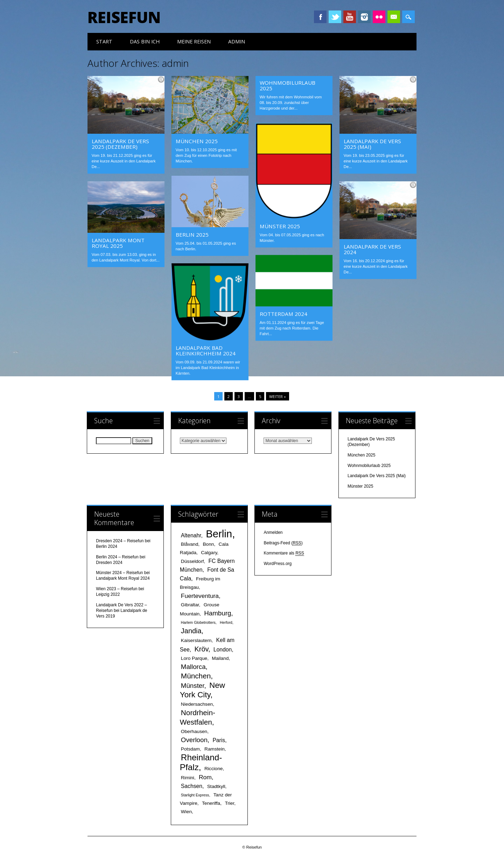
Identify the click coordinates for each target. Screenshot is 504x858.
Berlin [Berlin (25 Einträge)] (219, 534)
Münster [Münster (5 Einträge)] (193, 686)
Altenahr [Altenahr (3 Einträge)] (191, 535)
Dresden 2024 (109, 563)
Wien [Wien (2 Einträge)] (186, 812)
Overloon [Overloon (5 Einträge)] (194, 740)
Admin (237, 41)
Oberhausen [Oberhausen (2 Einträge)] (194, 731)
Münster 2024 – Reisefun (119, 573)
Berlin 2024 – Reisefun (117, 557)
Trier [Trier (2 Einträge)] (229, 803)
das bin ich (145, 41)
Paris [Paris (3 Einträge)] (219, 740)
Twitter (335, 17)
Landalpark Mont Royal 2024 (123, 578)
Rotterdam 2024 (283, 314)
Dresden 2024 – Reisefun (120, 541)
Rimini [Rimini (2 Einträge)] (188, 778)
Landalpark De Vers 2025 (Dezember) (120, 144)
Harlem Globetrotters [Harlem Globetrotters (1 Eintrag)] (198, 622)
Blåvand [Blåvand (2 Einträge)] (190, 544)
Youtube (350, 17)
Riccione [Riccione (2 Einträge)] (214, 769)
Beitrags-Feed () (283, 543)
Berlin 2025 (192, 235)
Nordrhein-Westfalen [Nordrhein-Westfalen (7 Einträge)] (198, 717)
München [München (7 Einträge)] (196, 676)
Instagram (364, 17)
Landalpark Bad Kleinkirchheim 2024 (206, 350)
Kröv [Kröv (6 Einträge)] (201, 649)
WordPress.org (278, 564)
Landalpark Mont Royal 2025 (118, 243)
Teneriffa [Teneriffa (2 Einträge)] (211, 803)
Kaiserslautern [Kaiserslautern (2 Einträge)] (196, 640)
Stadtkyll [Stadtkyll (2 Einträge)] (216, 786)
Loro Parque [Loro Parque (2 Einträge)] (194, 658)
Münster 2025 (280, 226)
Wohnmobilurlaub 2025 (288, 85)
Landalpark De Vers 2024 (372, 249)
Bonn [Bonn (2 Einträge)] (208, 544)
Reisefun (124, 17)
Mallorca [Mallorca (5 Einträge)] (193, 667)
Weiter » (278, 396)
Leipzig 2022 (108, 594)
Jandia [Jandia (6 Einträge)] (191, 631)
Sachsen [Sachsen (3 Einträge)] (192, 786)
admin (175, 63)
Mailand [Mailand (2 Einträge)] (220, 658)
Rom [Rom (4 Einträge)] (205, 777)
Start (104, 41)
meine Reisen (194, 41)
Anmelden (273, 532)
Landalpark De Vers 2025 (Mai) (372, 144)
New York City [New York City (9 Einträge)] (202, 690)
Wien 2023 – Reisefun (117, 589)
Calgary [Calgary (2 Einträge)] (209, 553)
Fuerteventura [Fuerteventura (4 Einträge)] (200, 596)
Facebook (320, 17)
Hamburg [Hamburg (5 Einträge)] (218, 613)
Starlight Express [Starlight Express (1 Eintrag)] (195, 795)
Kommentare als (284, 553)
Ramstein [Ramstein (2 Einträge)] (215, 749)
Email (394, 17)
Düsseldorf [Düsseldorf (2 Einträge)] (192, 561)
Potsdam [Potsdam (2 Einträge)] (190, 749)
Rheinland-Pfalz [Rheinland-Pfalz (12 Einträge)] (201, 762)
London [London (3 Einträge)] (223, 650)
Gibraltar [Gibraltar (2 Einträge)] (190, 605)
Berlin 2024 (107, 546)
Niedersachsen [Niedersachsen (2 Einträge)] (197, 704)
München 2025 (197, 141)
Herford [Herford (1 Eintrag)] (226, 622)
